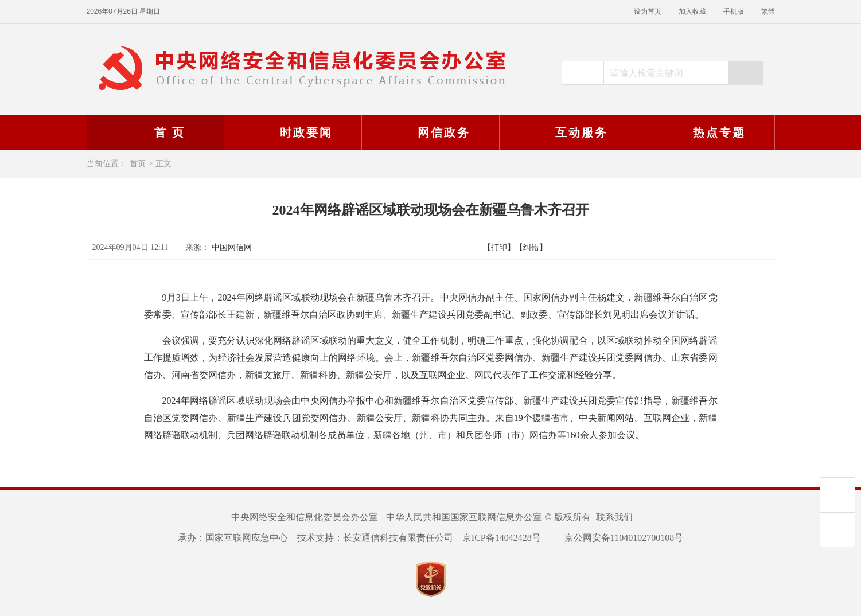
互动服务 (567, 132)
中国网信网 (232, 247)
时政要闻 (291, 132)
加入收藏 (692, 11)
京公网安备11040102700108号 (617, 538)
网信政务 (429, 132)
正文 (163, 164)
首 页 (155, 132)
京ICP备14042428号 (502, 538)
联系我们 (614, 517)
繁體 (768, 11)
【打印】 (499, 247)
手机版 (734, 11)
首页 (138, 164)
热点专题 (704, 132)
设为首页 (648, 11)
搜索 (746, 73)
